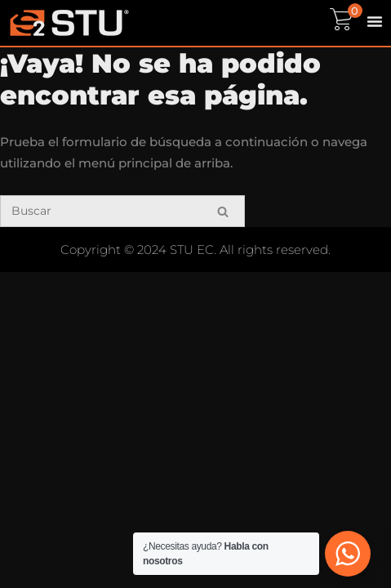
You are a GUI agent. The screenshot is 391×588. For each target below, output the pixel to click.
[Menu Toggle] (375, 21)
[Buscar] (122, 211)
